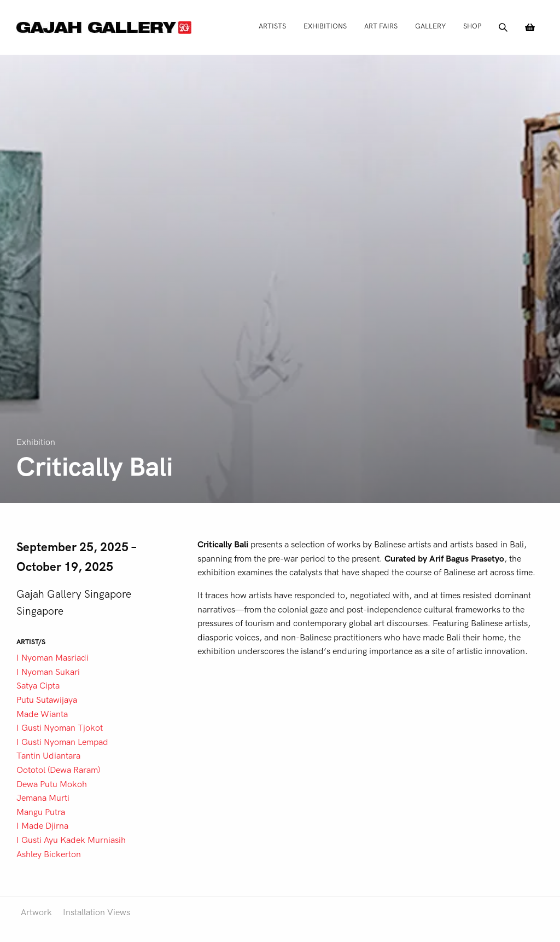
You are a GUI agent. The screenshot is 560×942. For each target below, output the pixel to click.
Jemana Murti (43, 798)
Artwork (36, 912)
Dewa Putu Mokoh (52, 784)
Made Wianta (42, 714)
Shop (472, 26)
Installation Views (97, 912)
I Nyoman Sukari (48, 672)
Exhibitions (325, 26)
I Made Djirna (42, 826)
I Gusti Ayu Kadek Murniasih (71, 840)
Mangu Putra (41, 812)
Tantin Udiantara (48, 756)
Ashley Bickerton (49, 854)
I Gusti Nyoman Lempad (62, 742)
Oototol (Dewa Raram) (58, 770)
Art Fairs (381, 26)
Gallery (430, 26)
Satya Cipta (38, 686)
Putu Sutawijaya (47, 700)
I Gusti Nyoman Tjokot (60, 728)
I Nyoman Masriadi (52, 658)
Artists (272, 26)
